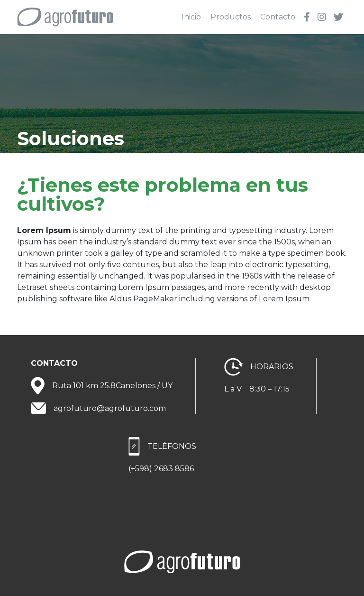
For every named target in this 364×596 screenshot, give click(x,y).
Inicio (191, 17)
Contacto (278, 17)
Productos (231, 17)
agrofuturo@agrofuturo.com (110, 408)
